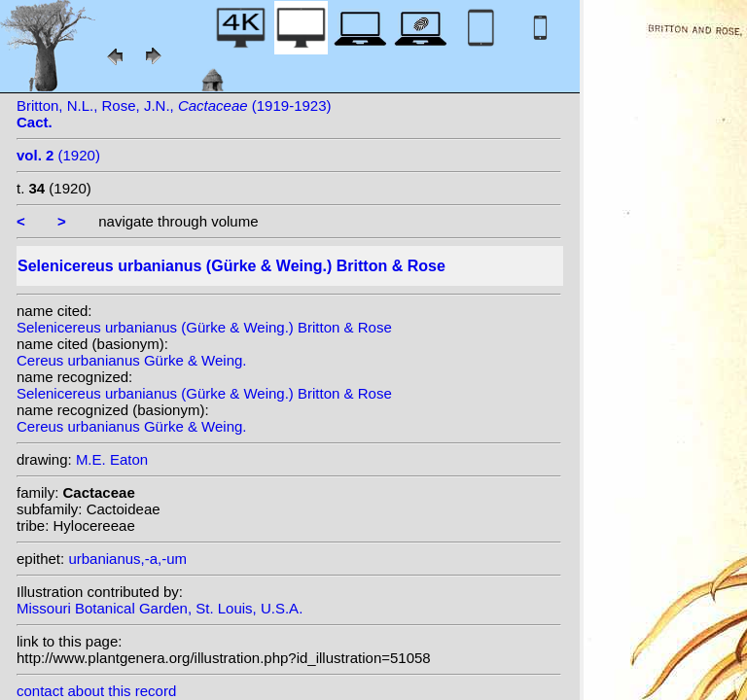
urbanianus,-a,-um (127, 559)
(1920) (58, 155)
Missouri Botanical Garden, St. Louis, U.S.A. (160, 608)
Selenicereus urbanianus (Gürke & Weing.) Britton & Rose (204, 327)
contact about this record (96, 691)
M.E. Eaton (112, 459)
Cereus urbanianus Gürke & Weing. (132, 360)
